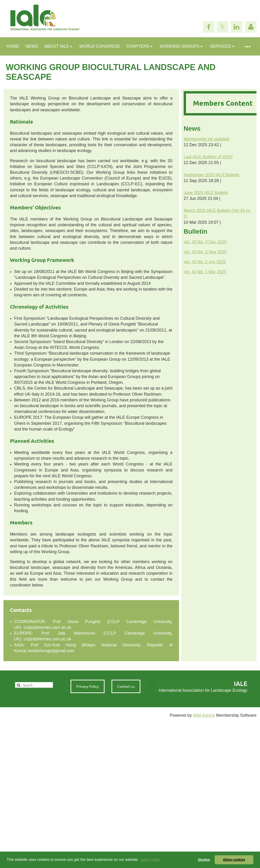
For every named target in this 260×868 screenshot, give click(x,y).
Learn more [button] (150, 860)
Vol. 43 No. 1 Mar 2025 (205, 272)
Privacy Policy (88, 686)
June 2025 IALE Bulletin (206, 193)
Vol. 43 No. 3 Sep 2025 (205, 252)
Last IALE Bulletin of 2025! (208, 157)
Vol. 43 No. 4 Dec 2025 (205, 242)
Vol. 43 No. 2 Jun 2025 (205, 262)
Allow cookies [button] (234, 860)
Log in (251, 27)
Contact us (126, 686)
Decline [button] (204, 860)
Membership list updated (206, 139)
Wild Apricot (204, 715)
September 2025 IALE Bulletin (212, 175)
